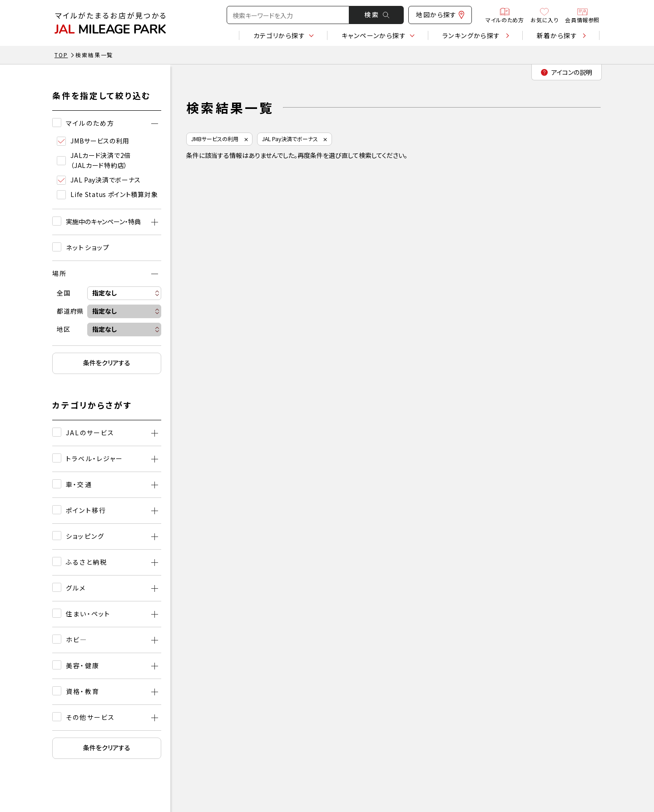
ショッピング (85, 536)
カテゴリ (279, 35)
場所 (59, 273)
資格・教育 (83, 691)
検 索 (377, 15)
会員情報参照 (582, 15)
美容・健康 (83, 665)
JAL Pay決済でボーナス (99, 180)
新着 (557, 35)
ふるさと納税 (87, 562)
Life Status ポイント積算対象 (107, 194)
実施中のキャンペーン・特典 (103, 221)
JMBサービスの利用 (93, 141)
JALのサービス (90, 433)
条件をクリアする (107, 363)
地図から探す (440, 15)
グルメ (76, 588)
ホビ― (77, 640)
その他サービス (90, 717)
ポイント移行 (86, 510)
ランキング (471, 35)
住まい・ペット (88, 614)
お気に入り (544, 15)
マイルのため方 (505, 15)
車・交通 (79, 484)
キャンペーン (374, 35)
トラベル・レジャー (94, 458)
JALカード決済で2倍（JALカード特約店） (94, 160)
